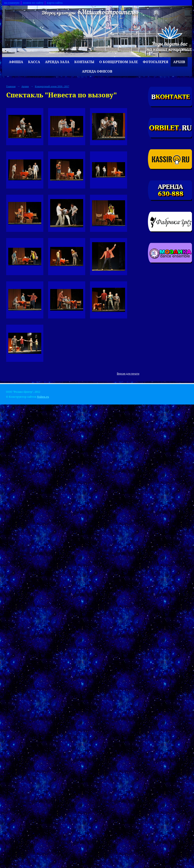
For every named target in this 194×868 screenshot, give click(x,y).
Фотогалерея (156, 62)
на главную (12, 3)
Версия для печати (128, 374)
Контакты (84, 62)
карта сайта (55, 3)
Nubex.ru (43, 397)
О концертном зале (119, 62)
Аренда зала (57, 62)
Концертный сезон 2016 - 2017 (52, 86)
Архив (179, 62)
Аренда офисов (97, 71)
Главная (11, 86)
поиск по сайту (33, 3)
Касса (34, 62)
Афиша (16, 62)
